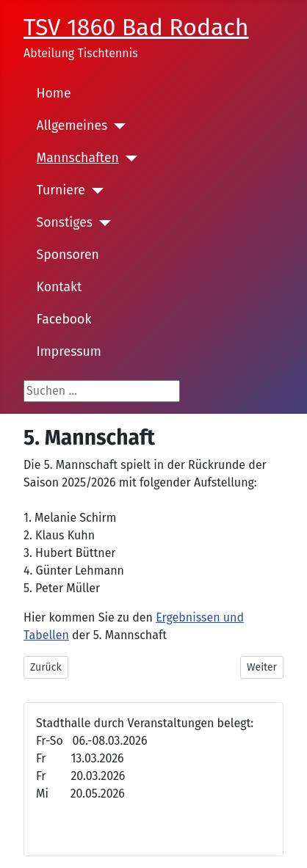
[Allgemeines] (116, 126)
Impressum (69, 352)
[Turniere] (94, 191)
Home (54, 94)
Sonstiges (65, 223)
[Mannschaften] (128, 158)
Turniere (61, 190)
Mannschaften (78, 158)
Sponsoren (68, 255)
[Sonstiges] (102, 223)
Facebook (64, 320)
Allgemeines (72, 126)
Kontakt (59, 287)
